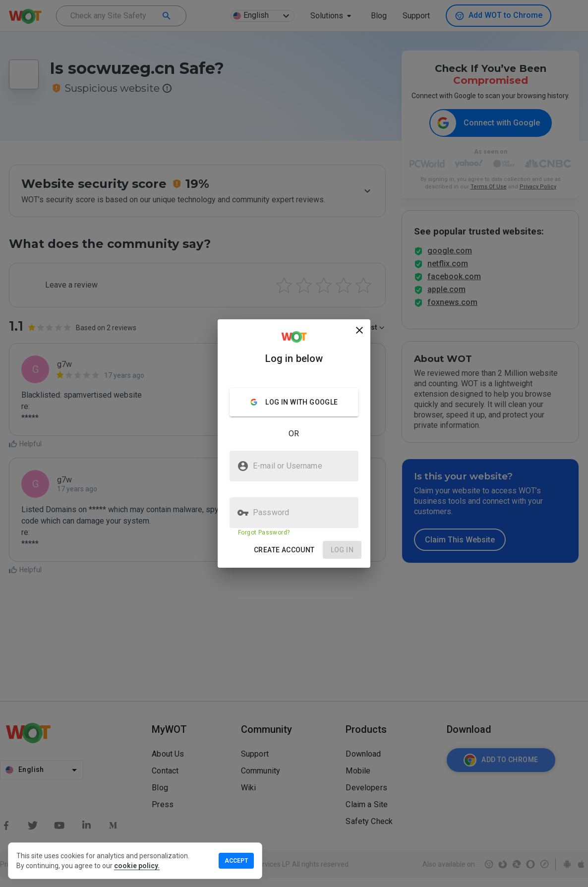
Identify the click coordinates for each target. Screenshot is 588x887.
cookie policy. (137, 866)
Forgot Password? (264, 532)
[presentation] (294, 443)
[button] (284, 550)
